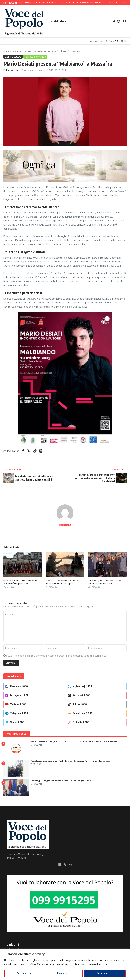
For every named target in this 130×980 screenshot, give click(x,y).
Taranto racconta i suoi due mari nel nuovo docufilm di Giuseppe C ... (63, 582)
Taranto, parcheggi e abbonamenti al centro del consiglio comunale (62, 781)
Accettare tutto (105, 973)
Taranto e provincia (21, 51)
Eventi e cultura (13, 57)
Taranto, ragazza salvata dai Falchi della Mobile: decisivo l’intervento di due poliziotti (71, 761)
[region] (65, 964)
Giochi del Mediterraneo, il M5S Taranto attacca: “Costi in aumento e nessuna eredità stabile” (74, 742)
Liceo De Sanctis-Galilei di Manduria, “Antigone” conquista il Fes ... (20, 582)
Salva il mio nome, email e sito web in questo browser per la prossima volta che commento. (57, 656)
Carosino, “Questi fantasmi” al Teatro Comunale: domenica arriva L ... (106, 582)
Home (6, 51)
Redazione (12, 70)
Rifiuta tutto (64, 973)
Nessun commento (34, 70)
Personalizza (24, 973)
